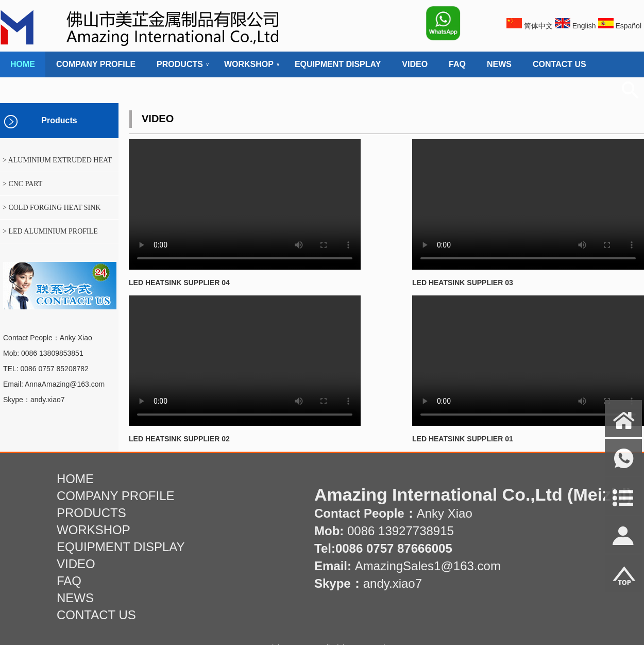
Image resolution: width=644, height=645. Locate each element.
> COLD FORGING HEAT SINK (52, 208)
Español (628, 26)
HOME (23, 64)
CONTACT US (560, 64)
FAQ (457, 64)
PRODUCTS (180, 64)
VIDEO (415, 64)
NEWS (499, 64)
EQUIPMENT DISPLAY (338, 64)
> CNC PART (22, 184)
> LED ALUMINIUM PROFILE (50, 231)
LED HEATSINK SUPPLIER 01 (463, 439)
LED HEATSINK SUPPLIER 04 (179, 283)
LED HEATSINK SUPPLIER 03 (463, 283)
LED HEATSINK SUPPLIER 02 (179, 439)
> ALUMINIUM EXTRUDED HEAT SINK (56, 164)
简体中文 (538, 26)
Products (59, 120)
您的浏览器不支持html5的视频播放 (245, 204)
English (584, 26)
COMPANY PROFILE (96, 64)
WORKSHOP (249, 64)
